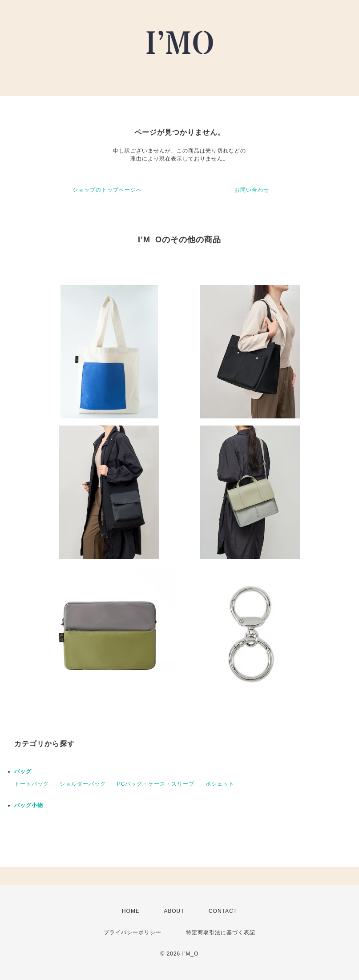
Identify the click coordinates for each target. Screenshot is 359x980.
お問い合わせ (252, 190)
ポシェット (220, 784)
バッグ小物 (29, 805)
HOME (131, 911)
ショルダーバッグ (83, 784)
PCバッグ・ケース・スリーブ (156, 784)
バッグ (23, 771)
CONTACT (223, 911)
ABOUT (174, 911)
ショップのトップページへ (107, 190)
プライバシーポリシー (133, 932)
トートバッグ (32, 784)
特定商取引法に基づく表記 (221, 932)
